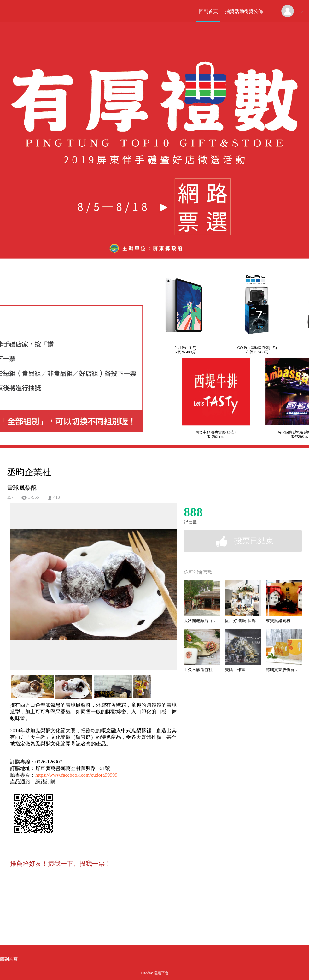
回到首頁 (208, 11)
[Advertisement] (84, 907)
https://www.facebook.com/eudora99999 (76, 775)
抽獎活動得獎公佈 (244, 11)
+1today (146, 973)
